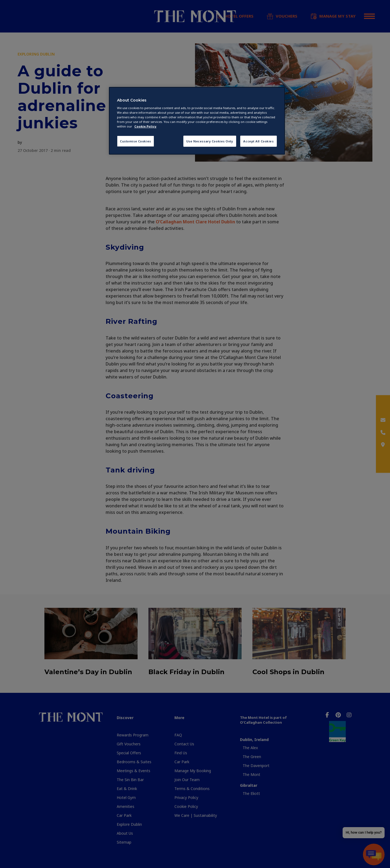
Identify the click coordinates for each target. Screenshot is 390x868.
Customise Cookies (136, 141)
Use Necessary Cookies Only (210, 141)
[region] (197, 121)
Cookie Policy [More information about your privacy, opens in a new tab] (145, 126)
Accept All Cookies (258, 141)
